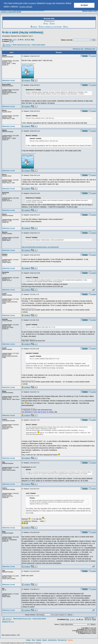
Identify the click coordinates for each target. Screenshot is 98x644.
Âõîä (66, 27)
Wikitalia (70, 640)
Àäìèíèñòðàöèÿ (52, 640)
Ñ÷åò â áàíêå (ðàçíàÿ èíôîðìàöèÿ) (23, 32)
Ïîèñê (52, 24)
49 (26, 40)
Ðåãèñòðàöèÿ (49, 21)
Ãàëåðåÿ (39, 640)
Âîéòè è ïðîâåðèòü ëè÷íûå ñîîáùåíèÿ (50, 27)
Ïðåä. (11, 40)
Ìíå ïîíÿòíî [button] (84, 5)
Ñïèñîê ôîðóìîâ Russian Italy (21, 45)
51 (30, 40)
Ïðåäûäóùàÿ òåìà (78, 49)
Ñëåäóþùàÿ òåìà (90, 49)
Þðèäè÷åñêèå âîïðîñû (39, 45)
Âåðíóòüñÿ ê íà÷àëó (9, 80)
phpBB (8, 643)
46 (23, 40)
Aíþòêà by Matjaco (28, 65)
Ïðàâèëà (45, 640)
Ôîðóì (33, 640)
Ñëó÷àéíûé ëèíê (62, 640)
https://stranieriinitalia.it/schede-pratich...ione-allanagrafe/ (40, 247)
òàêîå (34, 467)
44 (18, 40)
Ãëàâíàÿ (28, 640)
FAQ (46, 24)
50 (28, 40)
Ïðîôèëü (34, 27)
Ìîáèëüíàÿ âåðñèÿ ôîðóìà (90, 11)
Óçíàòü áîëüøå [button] (26, 7)
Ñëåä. (33, 40)
